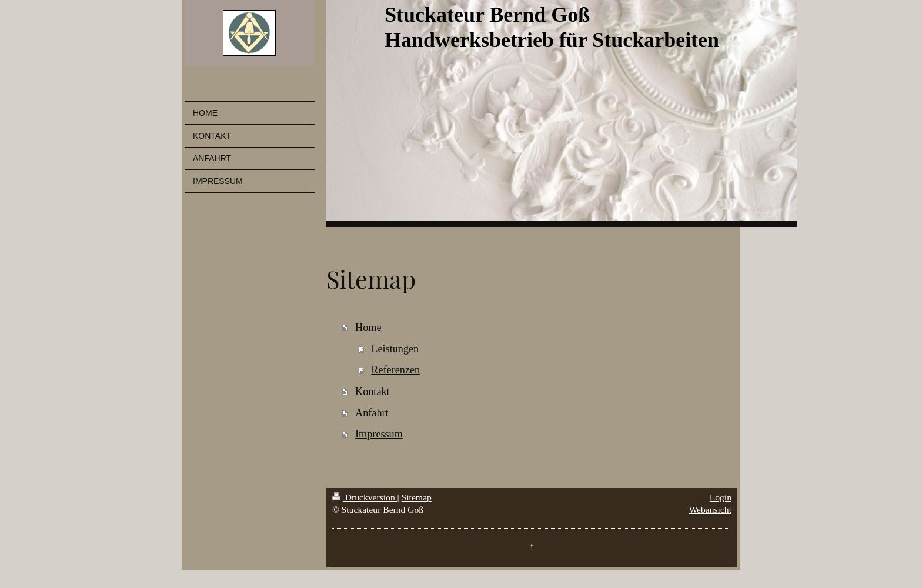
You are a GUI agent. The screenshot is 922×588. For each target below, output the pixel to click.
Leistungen (395, 349)
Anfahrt (372, 413)
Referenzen (395, 370)
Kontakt (373, 392)
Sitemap (417, 497)
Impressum (379, 434)
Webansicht (710, 510)
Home (368, 328)
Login (721, 497)
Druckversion (365, 497)
